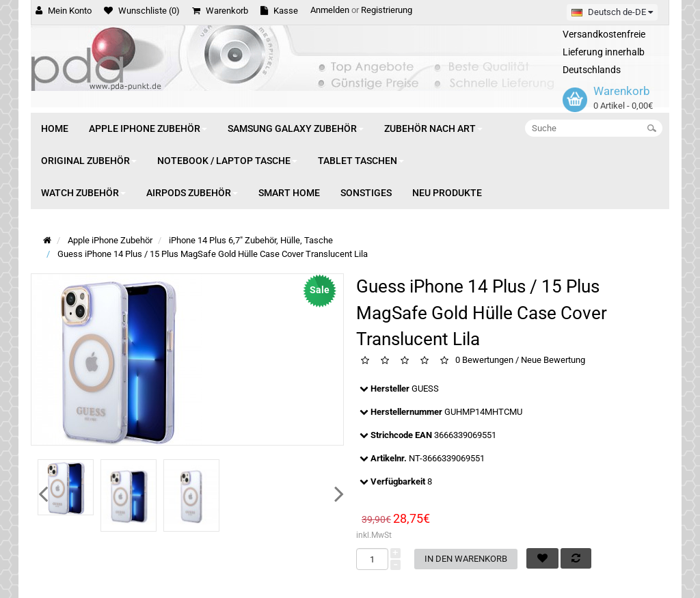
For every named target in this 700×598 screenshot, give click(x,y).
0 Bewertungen (484, 361)
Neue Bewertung (553, 361)
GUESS (425, 389)
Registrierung (387, 10)
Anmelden (330, 10)
